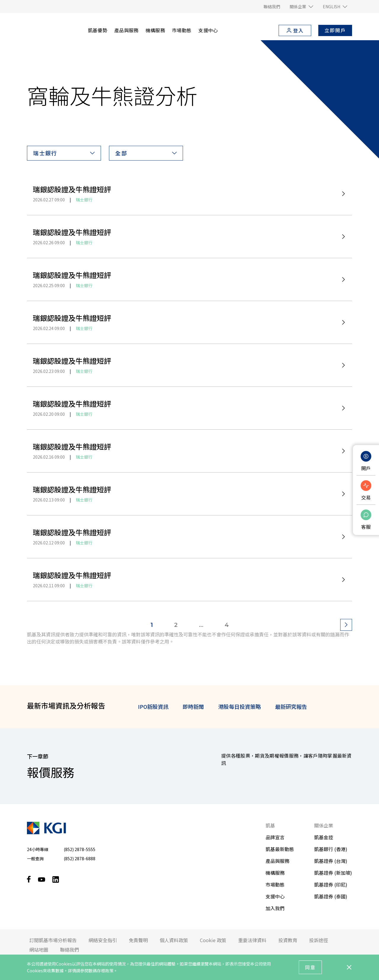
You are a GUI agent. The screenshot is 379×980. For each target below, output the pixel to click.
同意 (310, 967)
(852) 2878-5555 (80, 849)
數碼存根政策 (101, 971)
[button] (301, 7)
